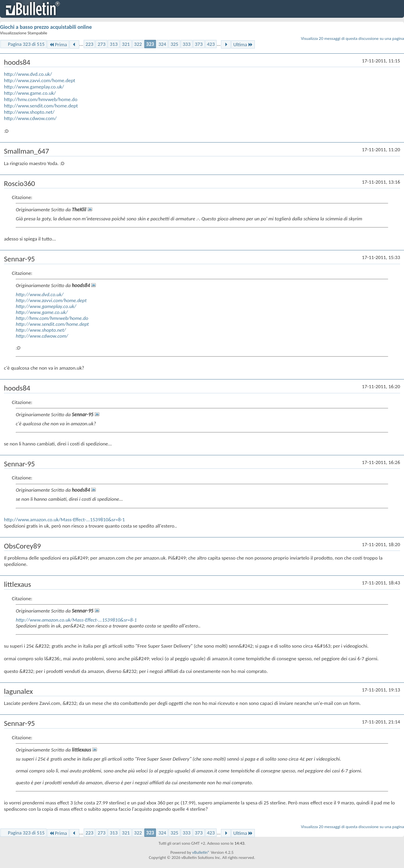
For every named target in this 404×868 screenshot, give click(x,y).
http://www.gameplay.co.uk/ (34, 87)
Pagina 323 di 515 (26, 44)
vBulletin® (201, 852)
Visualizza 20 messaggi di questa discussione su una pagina (353, 39)
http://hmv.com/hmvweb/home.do (41, 99)
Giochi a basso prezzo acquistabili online (46, 27)
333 (187, 44)
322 (138, 44)
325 (174, 44)
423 (211, 44)
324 (162, 44)
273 (101, 44)
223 (90, 44)
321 (126, 44)
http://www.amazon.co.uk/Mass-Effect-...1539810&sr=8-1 (64, 519)
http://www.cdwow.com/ (30, 118)
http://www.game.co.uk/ (30, 93)
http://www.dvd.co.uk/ (28, 74)
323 (150, 44)
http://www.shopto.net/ (29, 112)
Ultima (243, 44)
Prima (58, 44)
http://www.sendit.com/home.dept (41, 106)
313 (114, 44)
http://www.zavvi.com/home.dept (40, 80)
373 (199, 44)
